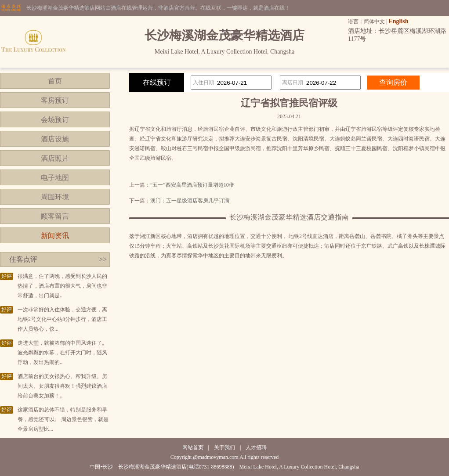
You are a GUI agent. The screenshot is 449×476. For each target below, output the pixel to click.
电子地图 (55, 178)
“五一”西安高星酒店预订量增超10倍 (192, 185)
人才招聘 (256, 447)
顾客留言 (55, 216)
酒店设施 (55, 139)
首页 (55, 81)
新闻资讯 (55, 236)
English (398, 21)
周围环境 (55, 197)
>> (103, 259)
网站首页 (193, 447)
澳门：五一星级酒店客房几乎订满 (190, 201)
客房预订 (55, 100)
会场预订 (55, 120)
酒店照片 (55, 158)
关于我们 (224, 447)
